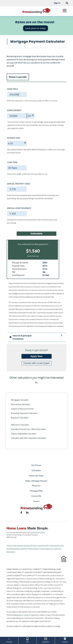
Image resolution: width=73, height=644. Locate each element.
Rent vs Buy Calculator (21, 404)
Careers (36, 501)
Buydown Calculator (20, 418)
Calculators (36, 470)
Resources (36, 486)
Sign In (57, 3)
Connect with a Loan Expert (36, 363)
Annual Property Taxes (19, 184)
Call (27, 640)
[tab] (37, 337)
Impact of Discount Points (22, 409)
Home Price (13, 89)
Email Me (9, 640)
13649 (14, 537)
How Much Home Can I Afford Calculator (29, 429)
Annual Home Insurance (19, 208)
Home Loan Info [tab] (18, 77)
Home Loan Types (36, 476)
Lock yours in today (36, 28)
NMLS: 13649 (23, 615)
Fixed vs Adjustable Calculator (24, 434)
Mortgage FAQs (36, 491)
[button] (28, 337)
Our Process (36, 465)
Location (65, 640)
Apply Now (37, 356)
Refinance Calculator (20, 425)
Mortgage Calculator (20, 400)
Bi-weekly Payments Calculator (24, 413)
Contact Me (36, 496)
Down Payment (14, 110)
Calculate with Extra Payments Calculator (29, 438)
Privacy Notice (33, 549)
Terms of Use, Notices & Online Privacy (22, 545)
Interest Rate (14, 138)
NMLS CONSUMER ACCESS (36, 532)
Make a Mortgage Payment (36, 481)
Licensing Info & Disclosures (49, 545)
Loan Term (12, 162)
